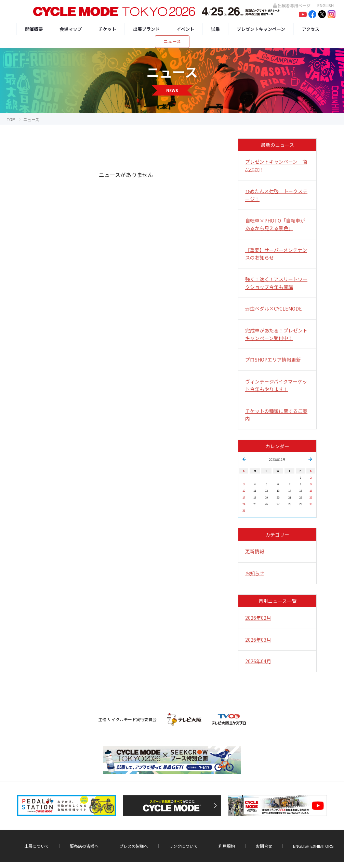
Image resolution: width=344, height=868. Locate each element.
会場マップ (71, 29)
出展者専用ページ (292, 5)
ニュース (172, 41)
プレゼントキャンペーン (261, 29)
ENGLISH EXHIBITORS (313, 846)
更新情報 (255, 551)
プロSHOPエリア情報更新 (273, 360)
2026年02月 (258, 618)
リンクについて (183, 846)
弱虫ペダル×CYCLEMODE (274, 309)
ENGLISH (326, 5)
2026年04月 (258, 661)
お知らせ (255, 573)
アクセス (311, 29)
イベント (185, 29)
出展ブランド (146, 29)
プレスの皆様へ (134, 846)
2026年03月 (258, 640)
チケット (107, 29)
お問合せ (264, 846)
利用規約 (227, 846)
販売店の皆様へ (84, 846)
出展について (37, 846)
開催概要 (34, 29)
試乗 (215, 29)
